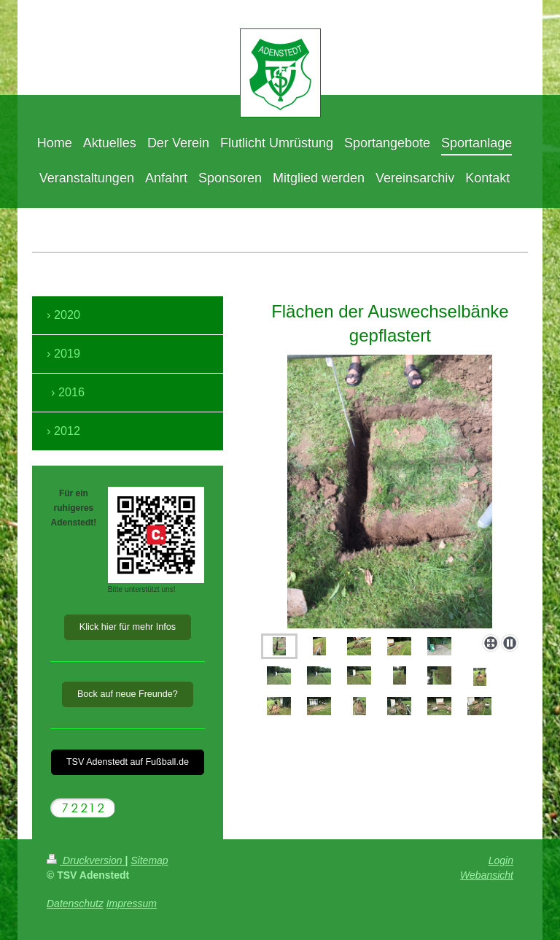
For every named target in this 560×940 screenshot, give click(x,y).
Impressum (132, 904)
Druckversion (86, 860)
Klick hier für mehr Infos (128, 627)
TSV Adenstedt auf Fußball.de (128, 762)
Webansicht (487, 875)
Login (501, 860)
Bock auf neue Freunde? (128, 694)
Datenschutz (75, 904)
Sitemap (149, 860)
